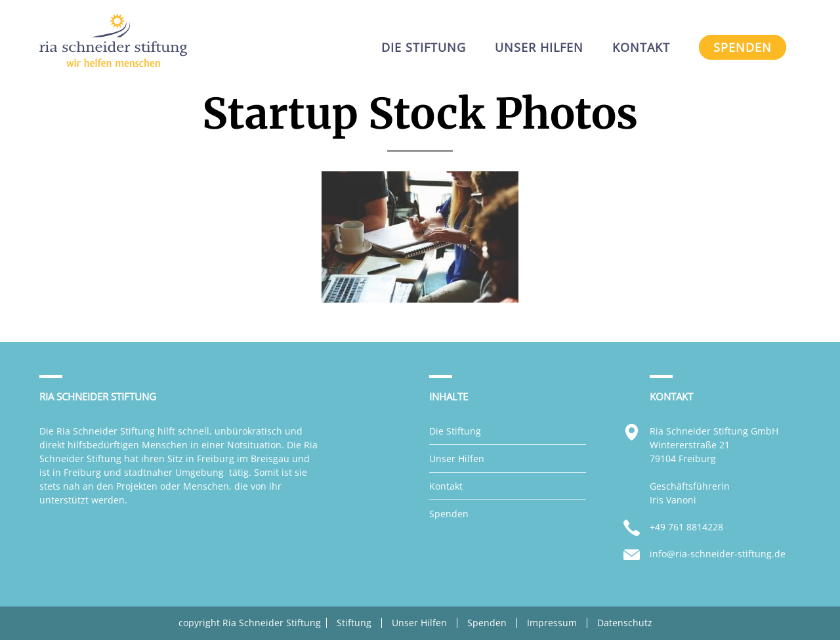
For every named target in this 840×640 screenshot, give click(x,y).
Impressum (552, 623)
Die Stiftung (455, 431)
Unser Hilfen (457, 459)
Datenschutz (625, 623)
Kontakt (446, 486)
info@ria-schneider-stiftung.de (718, 554)
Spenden (449, 514)
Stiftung (354, 623)
